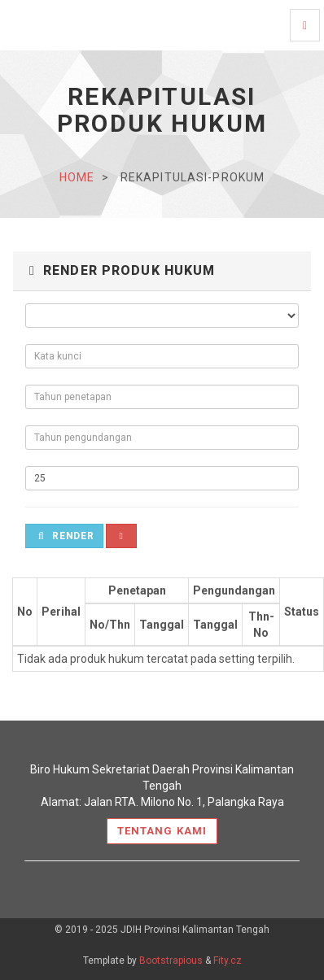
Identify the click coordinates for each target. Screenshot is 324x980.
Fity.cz (228, 960)
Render (66, 536)
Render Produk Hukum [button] (122, 270)
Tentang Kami (162, 831)
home (77, 177)
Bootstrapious (171, 960)
